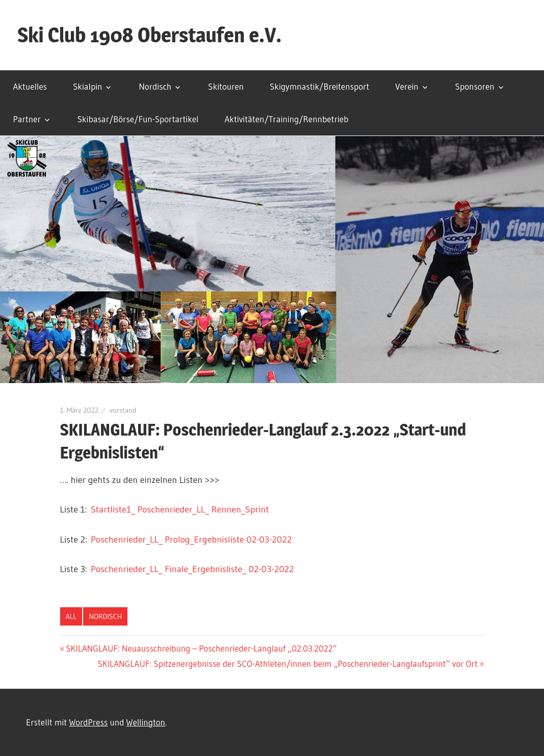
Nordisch (155, 86)
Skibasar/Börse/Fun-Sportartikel (138, 119)
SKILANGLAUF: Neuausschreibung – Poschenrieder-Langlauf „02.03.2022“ (201, 648)
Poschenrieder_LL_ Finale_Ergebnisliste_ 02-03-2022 (192, 569)
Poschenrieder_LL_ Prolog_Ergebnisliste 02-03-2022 (191, 539)
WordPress (88, 722)
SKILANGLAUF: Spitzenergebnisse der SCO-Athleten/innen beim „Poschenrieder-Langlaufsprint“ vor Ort (288, 664)
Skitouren (226, 86)
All (71, 616)
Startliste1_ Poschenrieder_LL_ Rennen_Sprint (180, 509)
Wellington (146, 722)
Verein (407, 86)
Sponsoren (475, 86)
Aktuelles (30, 86)
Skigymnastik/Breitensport (319, 86)
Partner (27, 119)
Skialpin (88, 86)
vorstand (123, 410)
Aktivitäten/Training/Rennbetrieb (286, 119)
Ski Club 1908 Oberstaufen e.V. (149, 35)
